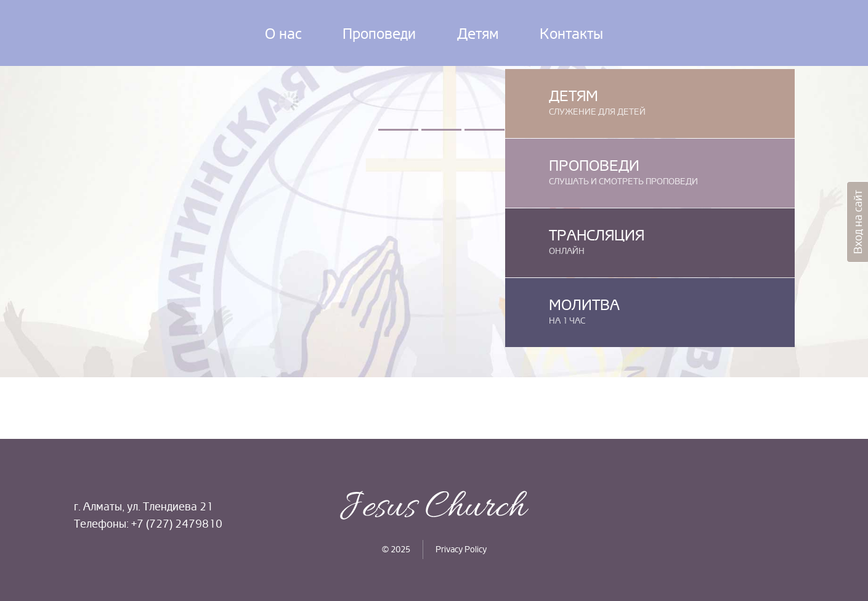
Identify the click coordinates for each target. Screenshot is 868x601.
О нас (283, 34)
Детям (478, 34)
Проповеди (379, 34)
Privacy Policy (461, 550)
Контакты (571, 34)
